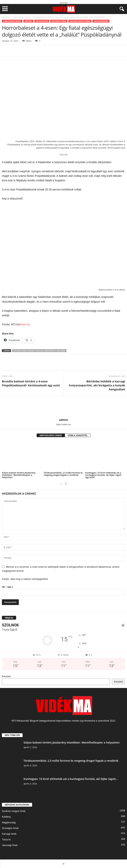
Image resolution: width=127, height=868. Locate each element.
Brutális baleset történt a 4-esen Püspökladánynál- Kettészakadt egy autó (31, 383)
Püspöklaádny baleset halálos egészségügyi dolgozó (39, 351)
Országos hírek (59, 21)
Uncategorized (101, 21)
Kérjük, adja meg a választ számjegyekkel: (25, 579)
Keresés (6, 676)
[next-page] (66, 484)
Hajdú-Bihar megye (22, 17)
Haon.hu (25, 324)
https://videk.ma (64, 424)
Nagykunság (42, 21)
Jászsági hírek (10, 845)
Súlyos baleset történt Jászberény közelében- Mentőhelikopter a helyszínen (19, 475)
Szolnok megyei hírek (80, 21)
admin (64, 420)
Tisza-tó (6, 839)
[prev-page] (61, 484)
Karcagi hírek (9, 834)
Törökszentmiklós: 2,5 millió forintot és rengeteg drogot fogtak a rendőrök (63, 474)
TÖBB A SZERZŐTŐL (78, 435)
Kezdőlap (6, 17)
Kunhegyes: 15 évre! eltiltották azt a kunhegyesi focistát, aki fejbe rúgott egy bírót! (103, 475)
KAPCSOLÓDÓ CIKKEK (51, 435)
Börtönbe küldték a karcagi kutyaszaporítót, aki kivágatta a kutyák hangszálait (97, 385)
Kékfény (28, 21)
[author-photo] (64, 407)
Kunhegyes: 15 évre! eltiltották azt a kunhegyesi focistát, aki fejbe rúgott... (71, 779)
